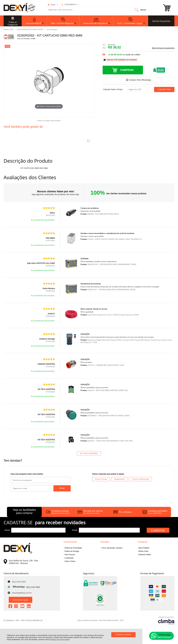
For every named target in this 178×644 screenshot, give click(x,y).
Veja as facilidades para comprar (24, 511)
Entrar (53, 5)
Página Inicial (9, 29)
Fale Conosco (70, 555)
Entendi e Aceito (123, 634)
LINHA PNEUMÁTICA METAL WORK (30, 29)
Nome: (8, 530)
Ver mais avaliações (89, 453)
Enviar (62, 488)
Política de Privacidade (60, 639)
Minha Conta (143, 551)
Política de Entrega (72, 551)
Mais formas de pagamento (163, 48)
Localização (69, 558)
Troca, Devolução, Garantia (112, 548)
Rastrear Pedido (144, 555)
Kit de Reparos (52, 30)
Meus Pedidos (144, 548)
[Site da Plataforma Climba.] (166, 620)
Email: (75, 530)
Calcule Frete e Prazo (113, 89)
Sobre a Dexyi (70, 561)
